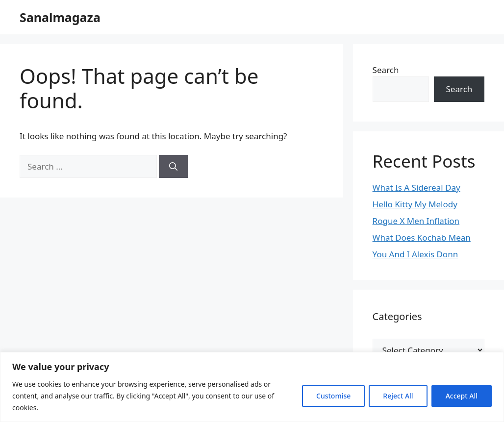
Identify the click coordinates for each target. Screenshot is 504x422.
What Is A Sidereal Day (416, 187)
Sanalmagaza (60, 17)
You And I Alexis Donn (416, 254)
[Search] (173, 167)
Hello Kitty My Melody (415, 204)
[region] (252, 387)
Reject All (398, 396)
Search (386, 70)
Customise (333, 396)
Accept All (462, 396)
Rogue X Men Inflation (416, 221)
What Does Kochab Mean (422, 237)
